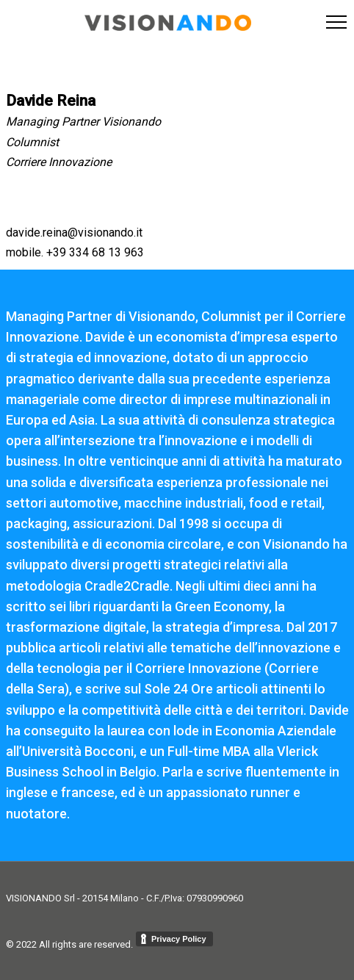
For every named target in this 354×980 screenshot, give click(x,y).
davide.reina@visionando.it (74, 233)
